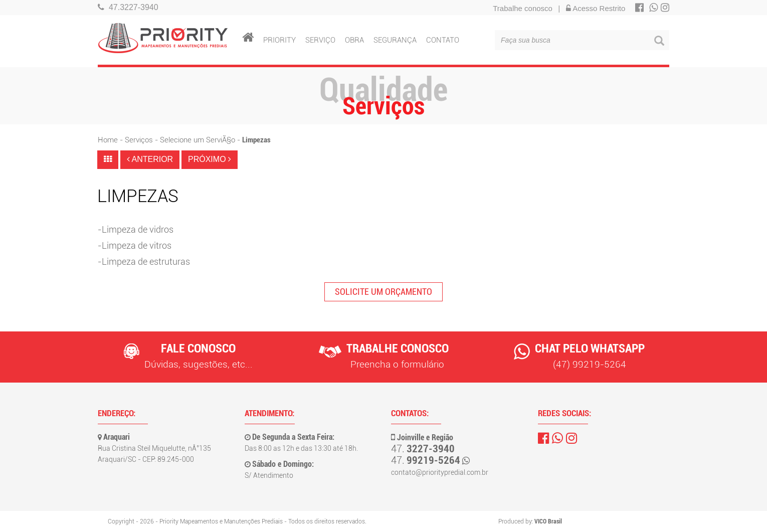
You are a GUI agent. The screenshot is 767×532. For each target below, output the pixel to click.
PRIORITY (279, 38)
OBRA (354, 38)
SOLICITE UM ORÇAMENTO (383, 292)
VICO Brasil (548, 521)
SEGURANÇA (395, 38)
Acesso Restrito (596, 8)
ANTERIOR (150, 159)
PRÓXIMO (210, 159)
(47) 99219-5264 (590, 364)
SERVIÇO (320, 38)
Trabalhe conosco (523, 8)
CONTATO (443, 38)
